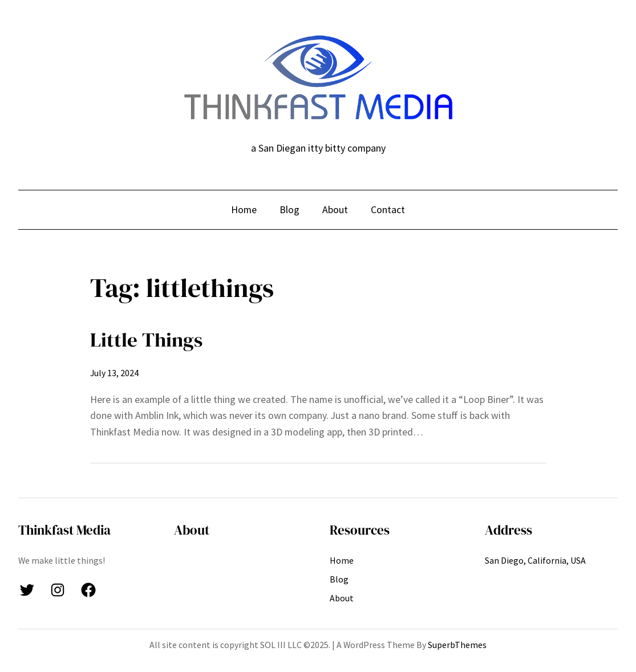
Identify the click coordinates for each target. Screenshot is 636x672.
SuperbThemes (457, 645)
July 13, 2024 (114, 373)
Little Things (146, 340)
